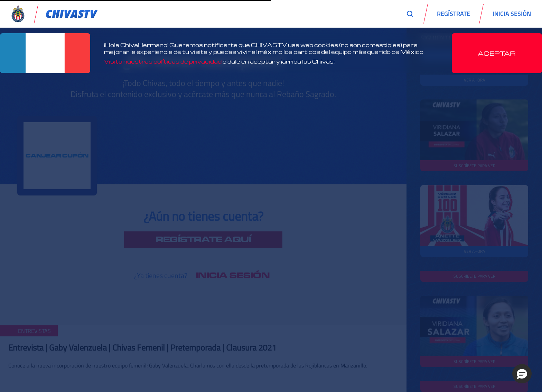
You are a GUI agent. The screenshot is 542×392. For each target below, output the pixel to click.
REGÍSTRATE (454, 14)
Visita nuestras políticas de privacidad (163, 61)
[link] (72, 14)
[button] (522, 374)
